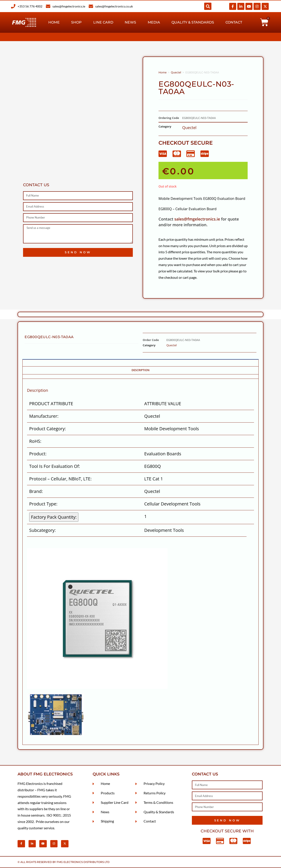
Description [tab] (140, 370)
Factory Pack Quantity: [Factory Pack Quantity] (54, 517)
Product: (38, 454)
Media (154, 22)
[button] (208, 6)
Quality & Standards (193, 22)
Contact (234, 22)
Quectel (176, 72)
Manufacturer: (44, 416)
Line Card (103, 22)
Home (54, 22)
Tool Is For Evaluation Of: (55, 466)
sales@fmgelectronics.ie (197, 219)
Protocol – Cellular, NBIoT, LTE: (60, 479)
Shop (76, 22)
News (130, 22)
